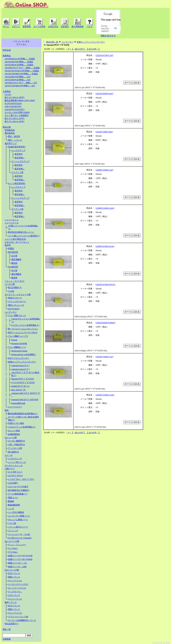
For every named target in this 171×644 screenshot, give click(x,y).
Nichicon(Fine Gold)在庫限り (24, 355)
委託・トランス (15, 140)
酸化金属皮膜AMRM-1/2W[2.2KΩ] (20, 100)
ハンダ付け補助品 (16, 512)
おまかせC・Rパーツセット (17, 242)
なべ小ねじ (13, 548)
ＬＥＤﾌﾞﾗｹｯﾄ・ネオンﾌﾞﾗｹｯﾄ (21, 479)
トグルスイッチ (15, 459)
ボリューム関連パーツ (18, 520)
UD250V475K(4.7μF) (104, 55)
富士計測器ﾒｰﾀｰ (15, 287)
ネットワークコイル (17, 588)
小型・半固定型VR (16, 445)
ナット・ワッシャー (17, 545)
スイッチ (9, 455)
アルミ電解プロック (17, 315)
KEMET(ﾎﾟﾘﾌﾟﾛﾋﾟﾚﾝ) (20, 386)
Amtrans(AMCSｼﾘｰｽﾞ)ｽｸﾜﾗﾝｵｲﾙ (25, 400)
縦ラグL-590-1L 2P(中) (15, 118)
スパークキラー (15, 407)
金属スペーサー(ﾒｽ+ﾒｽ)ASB (20, 556)
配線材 (11, 501)
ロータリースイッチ (14, 466)
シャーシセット (12, 220)
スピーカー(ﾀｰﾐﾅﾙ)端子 (18, 487)
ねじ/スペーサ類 (12, 541)
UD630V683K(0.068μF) (105, 323)
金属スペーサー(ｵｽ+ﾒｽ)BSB (20, 559)
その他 (11, 291)
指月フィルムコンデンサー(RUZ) (23, 333)
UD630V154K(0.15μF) (105, 395)
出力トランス (14, 573)
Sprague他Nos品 (18, 403)
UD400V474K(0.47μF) (105, 246)
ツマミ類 (12, 523)
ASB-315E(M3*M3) (13, 106)
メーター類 (10, 284)
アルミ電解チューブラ (18, 336)
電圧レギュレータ (16, 305)
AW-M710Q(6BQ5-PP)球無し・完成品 (21, 74)
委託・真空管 (14, 136)
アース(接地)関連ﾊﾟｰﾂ (18, 494)
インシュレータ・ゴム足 (19, 534)
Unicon (14, 340)
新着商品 (7, 56)
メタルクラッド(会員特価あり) (22, 427)
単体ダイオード (15, 298)
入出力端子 (13, 483)
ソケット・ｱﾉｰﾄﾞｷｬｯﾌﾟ (15, 281)
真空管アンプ (11, 143)
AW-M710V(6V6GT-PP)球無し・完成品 (22, 71)
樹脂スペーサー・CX (17, 563)
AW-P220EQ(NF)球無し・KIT (18, 77)
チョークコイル (15, 581)
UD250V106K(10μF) (104, 132)
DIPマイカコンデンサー (19, 358)
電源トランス (14, 577)
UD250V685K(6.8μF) (104, 94)
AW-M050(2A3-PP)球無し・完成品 (20, 59)
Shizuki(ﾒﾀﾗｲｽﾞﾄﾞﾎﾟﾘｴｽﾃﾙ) (23, 379)
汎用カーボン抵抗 (16, 423)
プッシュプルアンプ (20, 161)
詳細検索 (7, 639)
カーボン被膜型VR (16, 441)
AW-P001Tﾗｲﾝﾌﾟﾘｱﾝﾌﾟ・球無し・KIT (21, 83)
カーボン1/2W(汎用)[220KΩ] (17, 112)
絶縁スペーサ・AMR (17, 567)
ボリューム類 (11, 438)
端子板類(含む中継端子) (19, 490)
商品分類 (7, 127)
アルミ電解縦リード (17, 347)
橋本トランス (11, 602)
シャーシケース (12, 223)
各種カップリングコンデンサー (22, 362)
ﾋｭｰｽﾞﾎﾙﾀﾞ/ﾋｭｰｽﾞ (15, 472)
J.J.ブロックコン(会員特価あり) (25, 325)
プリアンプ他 (17, 209)
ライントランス (15, 599)
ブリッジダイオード (17, 301)
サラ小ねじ (13, 552)
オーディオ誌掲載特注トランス (22, 620)
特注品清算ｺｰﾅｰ (12, 624)
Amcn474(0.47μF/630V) (15, 109)
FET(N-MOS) (14, 309)
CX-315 (8, 94)
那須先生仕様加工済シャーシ (21, 232)
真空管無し (20, 158)
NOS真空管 (13, 267)
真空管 (8, 245)
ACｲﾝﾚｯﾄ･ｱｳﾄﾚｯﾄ (15, 476)
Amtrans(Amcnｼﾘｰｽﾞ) (20, 369)
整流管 (14, 263)
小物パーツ (10, 469)
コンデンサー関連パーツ (19, 516)
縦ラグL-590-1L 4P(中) (15, 121)
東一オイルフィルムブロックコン (23, 329)
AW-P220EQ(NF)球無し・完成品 (19, 62)
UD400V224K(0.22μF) (105, 208)
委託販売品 (10, 133)
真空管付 (19, 154)
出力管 (14, 256)
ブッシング (13, 531)
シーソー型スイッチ (17, 462)
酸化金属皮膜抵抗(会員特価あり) (23, 414)
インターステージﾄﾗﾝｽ (18, 584)
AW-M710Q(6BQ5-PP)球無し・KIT (20, 86)
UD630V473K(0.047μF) (105, 284)
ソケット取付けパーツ (18, 527)
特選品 (11, 248)
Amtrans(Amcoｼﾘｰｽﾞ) (20, 366)
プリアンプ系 (17, 172)
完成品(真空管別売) (17, 147)
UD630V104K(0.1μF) (104, 357)
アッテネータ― (15, 592)
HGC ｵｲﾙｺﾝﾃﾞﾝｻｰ (19, 390)
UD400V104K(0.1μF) (104, 170)
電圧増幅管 (16, 259)
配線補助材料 (14, 505)
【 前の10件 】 (78, 49)
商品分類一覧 (52, 42)
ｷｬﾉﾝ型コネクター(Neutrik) (20, 538)
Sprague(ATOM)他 (19, 344)
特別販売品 (10, 130)
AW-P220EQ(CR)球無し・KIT (18, 80)
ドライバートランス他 (18, 617)
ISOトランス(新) (12, 570)
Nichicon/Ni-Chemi (19, 351)
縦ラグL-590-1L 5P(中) (15, 97)
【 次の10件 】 (93, 49)
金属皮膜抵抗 (14, 434)
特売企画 (7, 50)
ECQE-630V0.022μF (13, 103)
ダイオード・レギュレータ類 (18, 294)
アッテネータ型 (15, 448)
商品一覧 (7, 629)
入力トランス (14, 595)
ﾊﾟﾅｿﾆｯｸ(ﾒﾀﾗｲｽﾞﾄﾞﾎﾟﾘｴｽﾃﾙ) (23, 383)
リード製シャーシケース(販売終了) (24, 236)
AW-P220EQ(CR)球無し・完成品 (19, 65)
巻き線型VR (13, 452)
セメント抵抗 (14, 431)
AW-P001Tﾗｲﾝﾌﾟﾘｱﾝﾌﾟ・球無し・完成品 (22, 68)
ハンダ (11, 509)
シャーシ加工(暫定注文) (15, 239)
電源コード (13, 498)
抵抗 (7, 410)
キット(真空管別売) (17, 183)
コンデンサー (11, 312)
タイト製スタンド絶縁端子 (17, 115)
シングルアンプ (18, 150)
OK (115, 28)
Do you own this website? (105, 28)
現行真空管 (13, 252)
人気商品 (7, 91)
